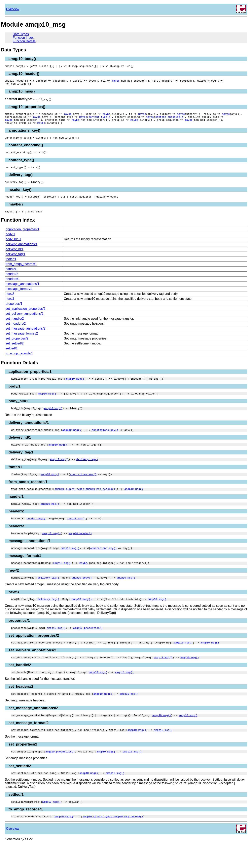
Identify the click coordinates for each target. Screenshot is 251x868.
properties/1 (14, 311)
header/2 (12, 282)
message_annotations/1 (22, 292)
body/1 (10, 242)
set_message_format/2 (22, 341)
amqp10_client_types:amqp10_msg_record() (85, 501)
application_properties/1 (22, 237)
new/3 (10, 306)
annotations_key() (24, 135)
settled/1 (12, 356)
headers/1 (13, 287)
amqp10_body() (22, 59)
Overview (13, 9)
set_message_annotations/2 (25, 336)
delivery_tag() (21, 181)
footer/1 (11, 267)
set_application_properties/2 (25, 316)
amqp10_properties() (27, 108)
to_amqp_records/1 (19, 361)
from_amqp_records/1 (21, 272)
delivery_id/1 (15, 257)
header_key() (20, 196)
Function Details (24, 41)
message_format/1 (19, 297)
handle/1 (12, 277)
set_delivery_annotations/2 (24, 321)
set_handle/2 (15, 326)
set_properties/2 (17, 346)
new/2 (10, 301)
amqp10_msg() (22, 93)
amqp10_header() (24, 74)
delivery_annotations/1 (21, 252)
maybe (116, 82)
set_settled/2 (15, 351)
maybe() (16, 211)
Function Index (23, 38)
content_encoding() (169, 120)
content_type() (99, 120)
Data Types (21, 34)
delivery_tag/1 (16, 262)
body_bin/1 (13, 247)
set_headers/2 (16, 331)
